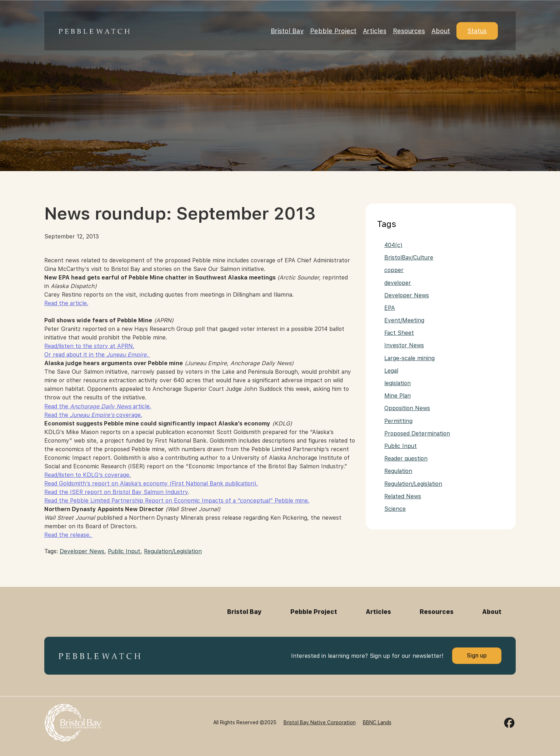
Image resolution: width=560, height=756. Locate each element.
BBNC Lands (377, 722)
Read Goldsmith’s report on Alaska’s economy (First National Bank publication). (151, 483)
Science (395, 509)
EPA (390, 308)
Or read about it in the (97, 355)
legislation (397, 383)
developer (398, 283)
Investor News (404, 345)
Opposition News (407, 408)
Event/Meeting (404, 320)
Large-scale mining (409, 358)
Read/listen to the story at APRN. (89, 346)
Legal (391, 371)
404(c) (393, 245)
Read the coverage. (93, 415)
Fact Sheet (399, 333)
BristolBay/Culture (409, 258)
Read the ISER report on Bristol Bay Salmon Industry (116, 492)
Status (477, 31)
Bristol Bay (287, 31)
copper (394, 270)
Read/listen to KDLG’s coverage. (87, 475)
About (441, 31)
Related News (403, 496)
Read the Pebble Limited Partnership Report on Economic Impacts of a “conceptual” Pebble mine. (177, 501)
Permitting (398, 421)
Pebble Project (333, 31)
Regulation (398, 471)
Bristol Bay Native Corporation (320, 722)
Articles (375, 31)
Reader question (406, 458)
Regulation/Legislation (173, 551)
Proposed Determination (417, 434)
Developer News (82, 551)
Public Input (124, 551)
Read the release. (68, 535)
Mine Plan (397, 396)
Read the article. (66, 303)
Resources (409, 31)
